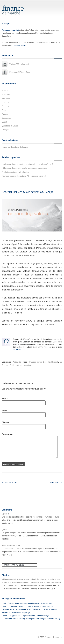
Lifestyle (5, 130)
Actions (5, 91)
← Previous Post (10, 482)
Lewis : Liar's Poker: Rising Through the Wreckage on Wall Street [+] (31, 619)
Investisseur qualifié (11, 545)
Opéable (5, 514)
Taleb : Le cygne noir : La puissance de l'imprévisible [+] (26, 616)
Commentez (8, 434)
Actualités (6, 94)
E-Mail (6, 410)
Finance (5, 114)
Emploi (5, 110)
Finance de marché (10, 30)
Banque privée (36, 362)
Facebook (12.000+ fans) (20, 72)
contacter (17, 349)
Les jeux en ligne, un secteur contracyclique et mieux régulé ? (27, 164)
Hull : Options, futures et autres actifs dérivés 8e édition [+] (27, 603)
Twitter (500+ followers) (19, 64)
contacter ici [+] (19, 45)
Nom (5, 398)
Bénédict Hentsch (51, 362)
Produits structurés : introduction (15, 172)
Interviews (6, 98)
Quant (4, 122)
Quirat (4, 530)
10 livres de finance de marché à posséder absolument (24, 168)
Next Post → (56, 482)
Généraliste (6, 118)
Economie (6, 106)
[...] (12, 523)
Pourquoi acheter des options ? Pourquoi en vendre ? (24, 176)
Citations (5, 102)
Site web (6, 422)
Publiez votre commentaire (21, 365)
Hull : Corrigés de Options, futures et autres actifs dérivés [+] (28, 606)
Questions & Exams (10, 126)
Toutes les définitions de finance (15, 147)
